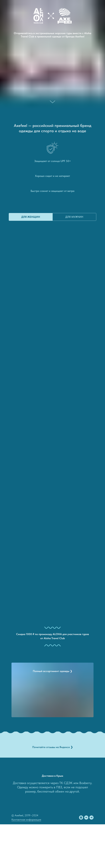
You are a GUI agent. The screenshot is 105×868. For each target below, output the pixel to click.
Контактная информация (26, 820)
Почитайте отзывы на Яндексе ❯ (53, 747)
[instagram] (81, 818)
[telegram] (91, 818)
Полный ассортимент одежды (53, 671)
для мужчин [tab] (74, 217)
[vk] (86, 818)
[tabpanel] (52, 419)
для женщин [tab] (31, 217)
